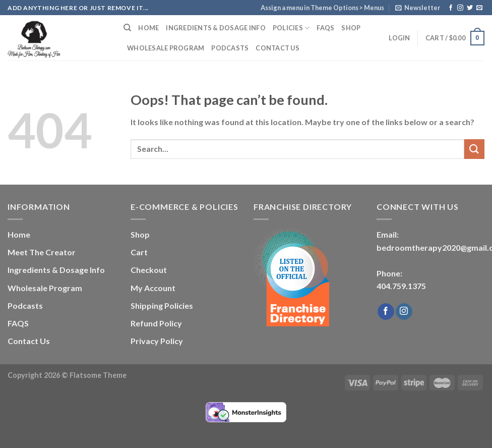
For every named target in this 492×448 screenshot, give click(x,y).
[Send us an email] (479, 8)
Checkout (149, 270)
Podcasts (230, 48)
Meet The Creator (42, 252)
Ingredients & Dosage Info (216, 28)
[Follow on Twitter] (470, 8)
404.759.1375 (401, 286)
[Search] (127, 28)
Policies (291, 28)
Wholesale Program (166, 48)
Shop (351, 28)
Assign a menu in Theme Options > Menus (322, 8)
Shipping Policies (162, 305)
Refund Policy (156, 323)
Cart (139, 252)
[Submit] (474, 149)
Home (148, 28)
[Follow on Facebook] (451, 8)
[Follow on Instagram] (460, 8)
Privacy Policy (157, 341)
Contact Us (278, 48)
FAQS (325, 28)
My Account (153, 288)
